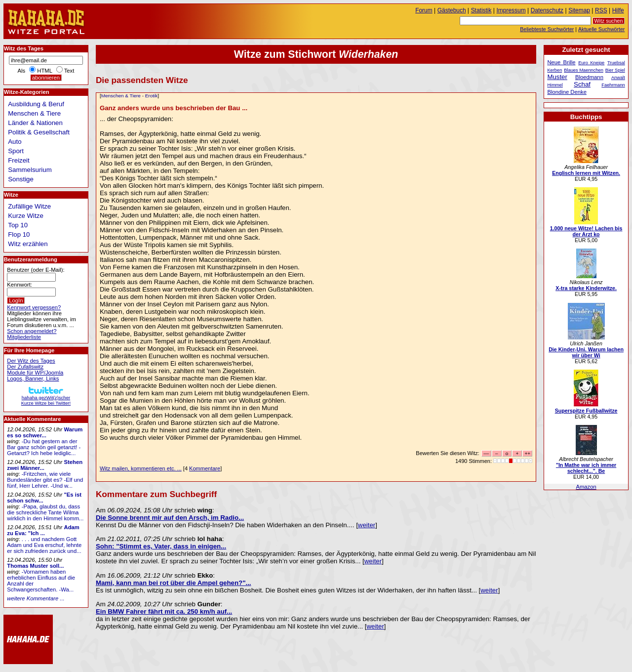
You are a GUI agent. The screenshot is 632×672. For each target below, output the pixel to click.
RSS (601, 10)
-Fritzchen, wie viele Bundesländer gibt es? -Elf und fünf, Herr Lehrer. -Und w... (45, 480)
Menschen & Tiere (121, 96)
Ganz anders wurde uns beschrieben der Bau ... (174, 108)
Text (69, 71)
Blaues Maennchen (584, 70)
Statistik (481, 10)
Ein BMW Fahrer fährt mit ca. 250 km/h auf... (164, 611)
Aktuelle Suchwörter (601, 29)
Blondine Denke (567, 92)
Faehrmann (613, 85)
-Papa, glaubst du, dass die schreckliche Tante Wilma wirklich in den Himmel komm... (45, 512)
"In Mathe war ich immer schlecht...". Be (586, 468)
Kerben (554, 70)
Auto (15, 142)
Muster (557, 77)
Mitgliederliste (24, 337)
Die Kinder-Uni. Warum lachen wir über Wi (586, 352)
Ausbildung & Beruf (36, 104)
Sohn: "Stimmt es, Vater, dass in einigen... (161, 546)
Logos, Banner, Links (33, 378)
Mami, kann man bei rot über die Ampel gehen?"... (174, 583)
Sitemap (579, 10)
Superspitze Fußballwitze (586, 411)
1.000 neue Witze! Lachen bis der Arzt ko (586, 231)
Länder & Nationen (35, 123)
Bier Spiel (615, 70)
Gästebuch (452, 10)
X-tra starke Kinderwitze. (586, 288)
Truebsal (616, 63)
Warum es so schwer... (45, 432)
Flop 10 (19, 234)
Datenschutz (547, 10)
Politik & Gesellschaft (39, 132)
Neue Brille (561, 62)
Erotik (151, 96)
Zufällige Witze (29, 206)
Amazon (586, 487)
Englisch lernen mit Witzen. (586, 173)
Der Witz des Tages (31, 361)
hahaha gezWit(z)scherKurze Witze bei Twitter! (46, 398)
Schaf (582, 84)
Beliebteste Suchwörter (547, 29)
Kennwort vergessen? (34, 307)
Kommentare (205, 468)
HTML (44, 71)
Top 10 (18, 225)
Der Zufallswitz (25, 367)
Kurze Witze (26, 216)
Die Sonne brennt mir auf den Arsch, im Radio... (170, 518)
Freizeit (19, 160)
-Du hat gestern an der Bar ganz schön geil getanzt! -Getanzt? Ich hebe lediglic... (44, 447)
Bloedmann (589, 77)
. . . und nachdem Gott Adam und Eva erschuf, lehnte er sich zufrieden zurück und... (44, 545)
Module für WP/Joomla (35, 373)
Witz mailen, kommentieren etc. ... (141, 468)
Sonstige (21, 179)
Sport (16, 151)
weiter (367, 525)
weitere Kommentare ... (36, 598)
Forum (424, 10)
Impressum (511, 10)
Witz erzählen (28, 244)
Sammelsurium (30, 170)
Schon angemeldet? (32, 331)
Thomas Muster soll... (35, 566)
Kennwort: (20, 285)
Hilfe (618, 10)
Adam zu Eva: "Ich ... (43, 530)
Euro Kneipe (591, 63)
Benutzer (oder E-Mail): (36, 270)
